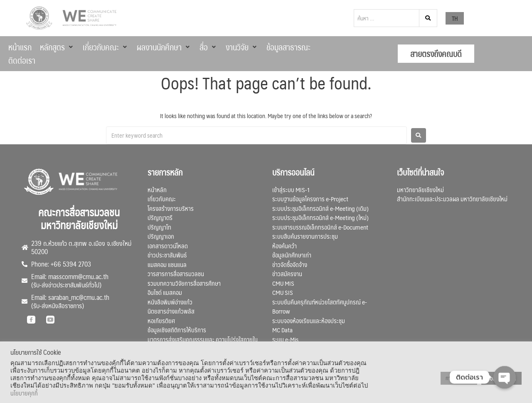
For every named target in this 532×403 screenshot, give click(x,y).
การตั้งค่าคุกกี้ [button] (459, 378)
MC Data (282, 330)
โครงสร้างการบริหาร (171, 208)
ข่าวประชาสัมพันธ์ (167, 255)
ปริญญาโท (159, 227)
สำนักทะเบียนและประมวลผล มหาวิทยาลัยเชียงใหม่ (452, 199)
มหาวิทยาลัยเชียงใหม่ (420, 189)
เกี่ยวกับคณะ (162, 199)
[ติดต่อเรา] (22, 60)
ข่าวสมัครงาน (287, 273)
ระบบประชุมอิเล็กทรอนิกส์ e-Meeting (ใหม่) (320, 217)
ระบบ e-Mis (285, 339)
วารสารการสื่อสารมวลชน (176, 273)
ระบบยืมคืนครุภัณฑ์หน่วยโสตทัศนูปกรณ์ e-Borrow (320, 307)
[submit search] (428, 18)
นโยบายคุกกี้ (24, 393)
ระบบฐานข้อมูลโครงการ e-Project (310, 199)
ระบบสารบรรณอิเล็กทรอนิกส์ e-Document (320, 227)
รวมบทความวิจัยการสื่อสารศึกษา (184, 283)
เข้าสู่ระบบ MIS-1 (291, 189)
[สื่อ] (208, 47)
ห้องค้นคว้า (284, 246)
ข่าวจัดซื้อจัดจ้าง (290, 264)
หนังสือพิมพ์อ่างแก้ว (170, 302)
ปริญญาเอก (161, 236)
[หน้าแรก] (20, 47)
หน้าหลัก (157, 189)
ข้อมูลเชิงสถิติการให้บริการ (177, 330)
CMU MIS (283, 283)
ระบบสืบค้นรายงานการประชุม (305, 236)
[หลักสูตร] (57, 47)
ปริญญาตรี (160, 217)
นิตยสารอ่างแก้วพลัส (171, 311)
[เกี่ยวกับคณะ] (106, 47)
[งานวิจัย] (242, 47)
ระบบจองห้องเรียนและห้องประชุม (309, 320)
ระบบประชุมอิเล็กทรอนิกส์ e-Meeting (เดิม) (320, 208)
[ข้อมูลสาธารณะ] (288, 47)
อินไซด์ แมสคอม (165, 292)
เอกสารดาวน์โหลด (168, 246)
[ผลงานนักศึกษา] (164, 47)
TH (455, 18)
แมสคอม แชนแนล (167, 264)
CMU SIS (283, 292)
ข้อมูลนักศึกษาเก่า (292, 255)
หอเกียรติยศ (161, 320)
